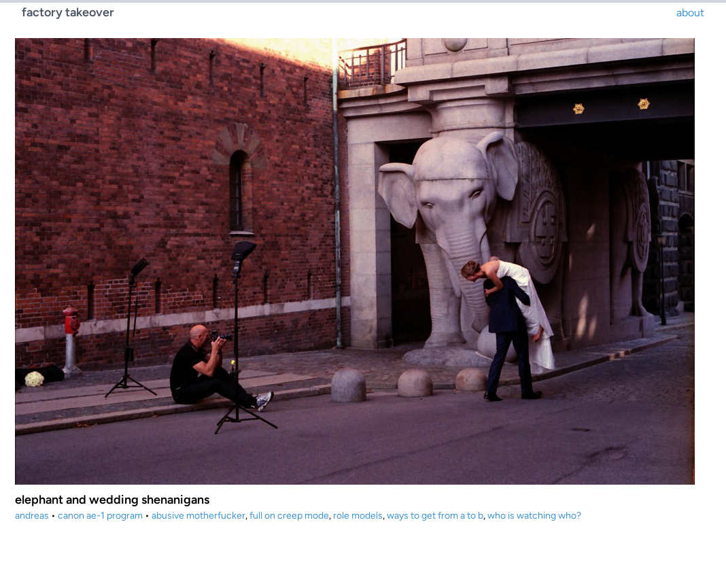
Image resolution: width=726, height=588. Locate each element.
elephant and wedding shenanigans (112, 500)
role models (358, 516)
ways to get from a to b (435, 516)
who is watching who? (534, 516)
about (690, 13)
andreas (32, 516)
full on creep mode (289, 516)
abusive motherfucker (198, 516)
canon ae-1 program (100, 516)
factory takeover (68, 12)
